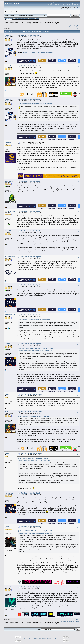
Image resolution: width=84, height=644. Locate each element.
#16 (78, 527)
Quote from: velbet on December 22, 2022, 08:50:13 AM (33, 416)
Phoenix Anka (10, 257)
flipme (7, 526)
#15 (78, 494)
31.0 (27, 16)
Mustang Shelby (8, 36)
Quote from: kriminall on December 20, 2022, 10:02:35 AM (34, 320)
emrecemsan (9, 493)
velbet (7, 394)
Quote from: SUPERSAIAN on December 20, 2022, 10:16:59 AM (35, 348)
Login (25, 18)
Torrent (31, 16)
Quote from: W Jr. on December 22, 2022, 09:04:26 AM (33, 458)
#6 (79, 212)
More (36, 18)
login (22, 12)
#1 (79, 36)
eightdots (8, 142)
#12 (78, 395)
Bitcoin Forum (8, 23)
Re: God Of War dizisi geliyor (32, 66)
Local (16, 23)
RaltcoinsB (9, 181)
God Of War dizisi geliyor (50, 23)
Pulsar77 (8, 231)
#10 (78, 316)
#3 (79, 100)
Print (78, 28)
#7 (79, 232)
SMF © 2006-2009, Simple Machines (50, 639)
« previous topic (66, 26)
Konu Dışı (36, 23)
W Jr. (6, 412)
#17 (78, 588)
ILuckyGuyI (9, 66)
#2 (79, 67)
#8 (79, 258)
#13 (78, 413)
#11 (78, 345)
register (28, 12)
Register (30, 18)
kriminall (8, 285)
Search (19, 18)
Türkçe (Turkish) (25, 23)
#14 (78, 454)
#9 (79, 286)
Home (9, 18)
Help (14, 18)
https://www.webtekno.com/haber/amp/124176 (38, 52)
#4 (79, 143)
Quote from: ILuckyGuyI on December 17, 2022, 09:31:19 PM (35, 104)
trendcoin (8, 587)
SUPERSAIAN (10, 211)
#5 (79, 182)
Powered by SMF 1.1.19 (31, 639)
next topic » (76, 26)
